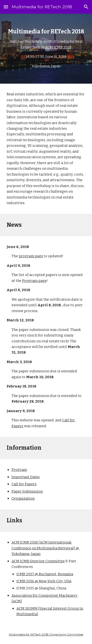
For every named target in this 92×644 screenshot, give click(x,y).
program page (31, 256)
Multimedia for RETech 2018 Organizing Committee (46, 634)
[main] (46, 49)
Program (19, 470)
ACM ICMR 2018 (58, 47)
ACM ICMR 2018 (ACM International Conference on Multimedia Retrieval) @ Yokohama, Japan (46, 548)
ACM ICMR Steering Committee (38, 561)
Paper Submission (27, 491)
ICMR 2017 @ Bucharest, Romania (45, 574)
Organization (23, 498)
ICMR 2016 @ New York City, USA (44, 581)
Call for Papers (24, 484)
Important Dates (26, 477)
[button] (6, 7)
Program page (34, 281)
